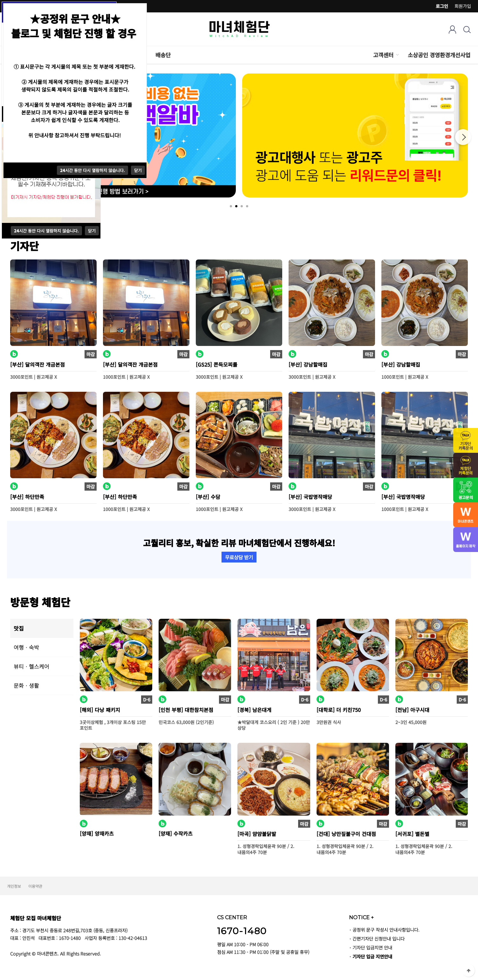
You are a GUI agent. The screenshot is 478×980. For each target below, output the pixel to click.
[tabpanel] (355, 135)
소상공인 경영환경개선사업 (439, 55)
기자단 (24, 246)
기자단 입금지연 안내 (372, 947)
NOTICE (361, 917)
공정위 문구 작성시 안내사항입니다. (386, 930)
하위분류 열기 (397, 55)
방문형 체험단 (40, 602)
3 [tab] (242, 206)
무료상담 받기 (239, 557)
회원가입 (463, 6)
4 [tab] (247, 206)
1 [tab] (231, 206)
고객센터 (383, 55)
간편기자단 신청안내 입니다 (379, 939)
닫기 (92, 231)
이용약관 (35, 886)
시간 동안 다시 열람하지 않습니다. (46, 231)
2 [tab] (236, 206)
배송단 (163, 55)
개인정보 (14, 886)
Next (463, 137)
